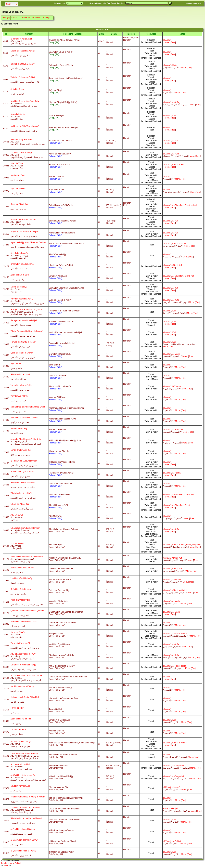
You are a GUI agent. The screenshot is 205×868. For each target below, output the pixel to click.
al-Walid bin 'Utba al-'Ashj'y (23, 775)
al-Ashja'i (167, 40)
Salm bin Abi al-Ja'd (19, 204)
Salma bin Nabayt (18, 287)
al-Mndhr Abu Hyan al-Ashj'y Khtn (26, 439)
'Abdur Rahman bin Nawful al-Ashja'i (27, 331)
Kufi (174, 115)
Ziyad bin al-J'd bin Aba (21, 719)
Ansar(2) (6, 18)
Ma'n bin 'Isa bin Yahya (21, 742)
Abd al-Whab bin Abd (20, 764)
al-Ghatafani (178, 205)
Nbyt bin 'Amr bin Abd (20, 786)
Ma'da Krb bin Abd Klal (21, 450)
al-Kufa (176, 102)
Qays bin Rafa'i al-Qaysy (22, 353)
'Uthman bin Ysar (18, 730)
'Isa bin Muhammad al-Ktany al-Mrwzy (28, 797)
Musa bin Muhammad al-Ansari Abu (27, 557)
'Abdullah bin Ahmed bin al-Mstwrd (26, 818)
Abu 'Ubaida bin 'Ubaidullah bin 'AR (26, 676)
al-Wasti (176, 634)
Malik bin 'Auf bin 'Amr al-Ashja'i (25, 126)
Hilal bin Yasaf (17, 163)
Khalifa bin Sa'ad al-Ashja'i (22, 264)
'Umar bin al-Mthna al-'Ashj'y (23, 665)
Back (6, 865)
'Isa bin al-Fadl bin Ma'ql (21, 578)
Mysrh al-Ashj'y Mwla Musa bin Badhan (28, 242)
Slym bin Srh (16, 364)
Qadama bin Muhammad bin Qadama (27, 611)
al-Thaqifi (167, 841)
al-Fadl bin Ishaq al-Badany (23, 829)
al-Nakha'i (177, 473)
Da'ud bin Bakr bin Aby (21, 589)
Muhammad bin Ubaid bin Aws (24, 418)
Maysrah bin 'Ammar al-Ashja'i (24, 232)
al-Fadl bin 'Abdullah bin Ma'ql (24, 622)
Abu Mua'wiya (17, 515)
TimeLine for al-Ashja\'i (11, 863)
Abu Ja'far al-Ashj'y (19, 253)
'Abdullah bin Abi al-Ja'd (21, 493)
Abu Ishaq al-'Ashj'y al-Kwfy (23, 654)
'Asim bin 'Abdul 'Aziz (20, 600)
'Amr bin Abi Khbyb (19, 396)
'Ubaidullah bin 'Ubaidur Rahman (25, 528)
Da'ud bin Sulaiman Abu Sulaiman (26, 808)
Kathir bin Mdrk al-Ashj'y (21, 153)
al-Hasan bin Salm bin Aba (22, 568)
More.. (168, 42)
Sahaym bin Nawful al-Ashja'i (24, 320)
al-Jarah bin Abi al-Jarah (21, 39)
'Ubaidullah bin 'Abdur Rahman (24, 754)
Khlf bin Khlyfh (17, 544)
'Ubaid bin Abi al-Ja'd (20, 504)
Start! (12, 4)
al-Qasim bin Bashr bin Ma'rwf (24, 840)
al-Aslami (177, 580)
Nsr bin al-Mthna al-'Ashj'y (22, 686)
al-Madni (183, 590)
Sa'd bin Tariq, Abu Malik (22, 139)
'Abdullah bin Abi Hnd (20, 374)
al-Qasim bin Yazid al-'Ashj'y (23, 851)
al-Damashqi (178, 766)
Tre (173, 42)
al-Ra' (184, 666)
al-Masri (176, 354)
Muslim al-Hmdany (19, 428)
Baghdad (196, 545)
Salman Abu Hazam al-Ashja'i (24, 220)
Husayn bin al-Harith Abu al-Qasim (26, 310)
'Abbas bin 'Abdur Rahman (22, 482)
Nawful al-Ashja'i (18, 114)
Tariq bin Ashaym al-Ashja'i (23, 77)
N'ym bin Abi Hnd (18, 189)
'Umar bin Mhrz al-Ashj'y (21, 385)
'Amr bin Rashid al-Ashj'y (22, 299)
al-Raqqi (176, 666)
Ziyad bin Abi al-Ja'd (20, 275)
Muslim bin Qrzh (18, 175)
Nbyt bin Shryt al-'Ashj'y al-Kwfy (25, 101)
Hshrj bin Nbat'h (18, 632)
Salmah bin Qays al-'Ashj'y (22, 64)
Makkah (182, 244)
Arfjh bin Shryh (17, 89)
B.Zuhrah (177, 386)
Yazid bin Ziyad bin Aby (21, 643)
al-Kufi (175, 141)
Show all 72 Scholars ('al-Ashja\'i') (37, 18)
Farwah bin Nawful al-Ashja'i (23, 342)
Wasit (189, 545)
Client (175, 165)
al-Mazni (167, 787)
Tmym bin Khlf (17, 708)
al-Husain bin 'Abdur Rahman (24, 461)
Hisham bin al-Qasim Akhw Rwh (25, 697)
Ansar (166, 558)
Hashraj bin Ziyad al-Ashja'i (23, 472)
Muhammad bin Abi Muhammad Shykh (28, 407)
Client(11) (16, 18)
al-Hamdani (178, 430)
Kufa (175, 65)
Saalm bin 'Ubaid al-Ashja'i (22, 51)
